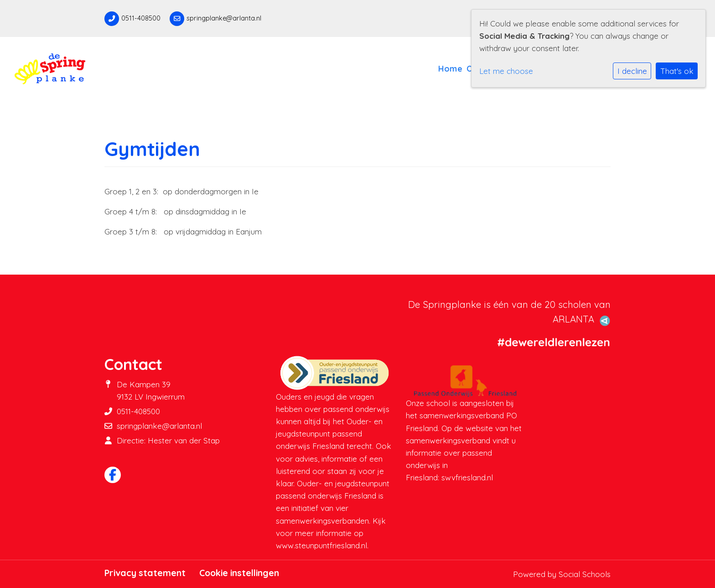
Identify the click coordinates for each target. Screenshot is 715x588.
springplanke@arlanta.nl (224, 18)
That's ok (677, 71)
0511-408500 (141, 18)
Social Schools (585, 574)
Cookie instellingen (239, 573)
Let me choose (506, 71)
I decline (632, 71)
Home (450, 68)
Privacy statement (145, 573)
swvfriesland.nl (467, 477)
